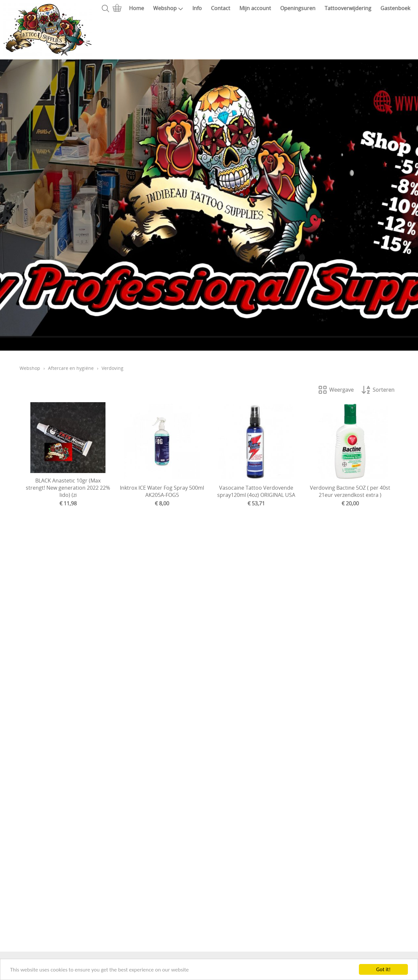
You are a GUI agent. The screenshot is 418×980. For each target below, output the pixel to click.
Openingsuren (298, 8)
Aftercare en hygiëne (71, 368)
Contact (221, 8)
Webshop (168, 8)
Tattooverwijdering (348, 8)
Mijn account (255, 8)
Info (197, 8)
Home (137, 8)
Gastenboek (395, 8)
